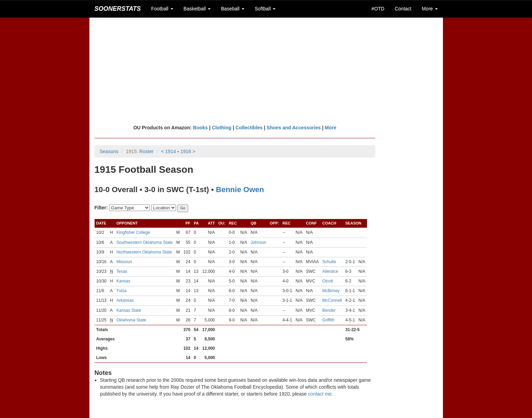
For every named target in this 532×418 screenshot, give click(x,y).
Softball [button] (265, 9)
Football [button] (162, 9)
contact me (320, 394)
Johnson (258, 242)
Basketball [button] (197, 9)
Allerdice (330, 271)
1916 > (188, 151)
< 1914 (169, 151)
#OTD (378, 9)
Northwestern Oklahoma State (144, 252)
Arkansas (125, 300)
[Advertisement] (266, 71)
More (331, 128)
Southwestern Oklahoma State (144, 242)
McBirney (331, 291)
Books (200, 128)
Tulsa (121, 291)
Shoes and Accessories (294, 128)
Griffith (328, 320)
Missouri (124, 262)
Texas (122, 271)
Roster (147, 151)
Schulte (329, 262)
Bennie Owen (240, 190)
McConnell (332, 300)
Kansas (123, 281)
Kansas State (129, 310)
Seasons (109, 151)
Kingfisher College (133, 232)
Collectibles (249, 128)
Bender (329, 310)
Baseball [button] (233, 9)
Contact (403, 9)
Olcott (328, 281)
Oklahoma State (131, 320)
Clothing (222, 128)
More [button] (430, 9)
